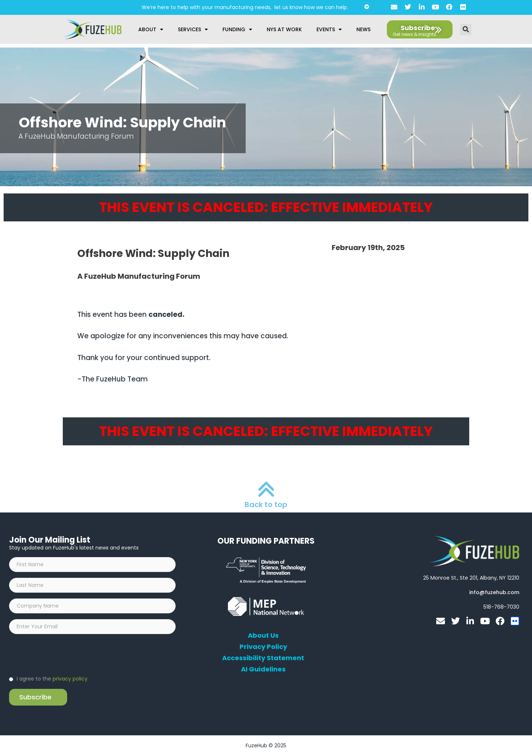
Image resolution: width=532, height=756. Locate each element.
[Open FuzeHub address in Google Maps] (471, 578)
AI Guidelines (263, 669)
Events (329, 29)
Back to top (266, 504)
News (363, 29)
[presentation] (64, 654)
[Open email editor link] (494, 592)
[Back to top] (266, 489)
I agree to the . (55, 679)
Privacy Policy (263, 647)
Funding (237, 29)
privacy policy (70, 679)
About (151, 29)
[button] (466, 30)
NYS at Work (284, 29)
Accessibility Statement (263, 658)
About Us (263, 636)
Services (193, 29)
